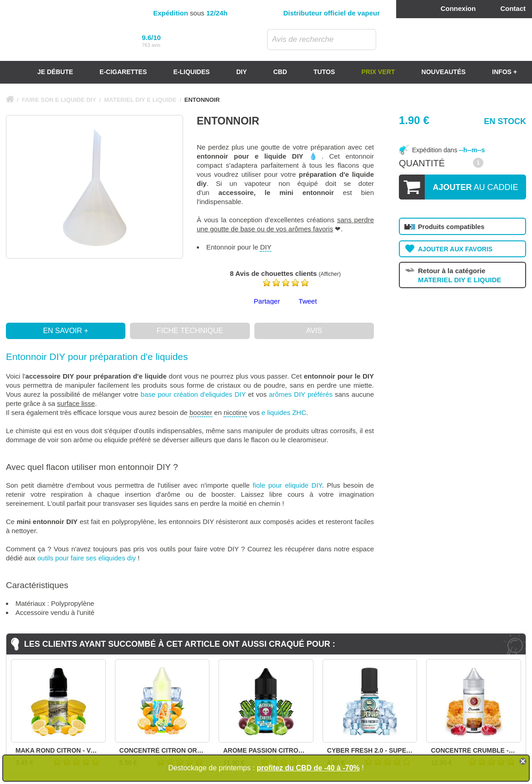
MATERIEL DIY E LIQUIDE (140, 100)
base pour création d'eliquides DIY (193, 394)
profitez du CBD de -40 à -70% (308, 768)
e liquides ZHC (284, 412)
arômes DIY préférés (301, 394)
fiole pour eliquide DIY (287, 485)
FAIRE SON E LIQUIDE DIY (59, 100)
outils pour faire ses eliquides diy (87, 558)
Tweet (308, 301)
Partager (267, 301)
